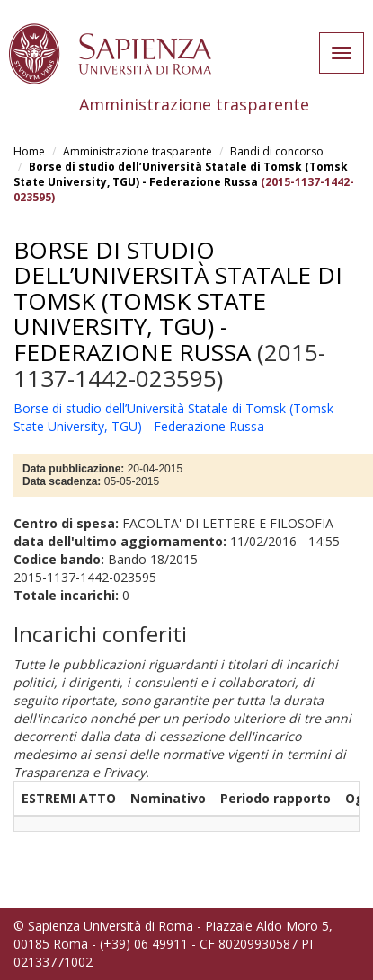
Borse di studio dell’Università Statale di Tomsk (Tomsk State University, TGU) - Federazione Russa (181, 174)
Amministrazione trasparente (138, 151)
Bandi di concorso (277, 151)
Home (29, 151)
